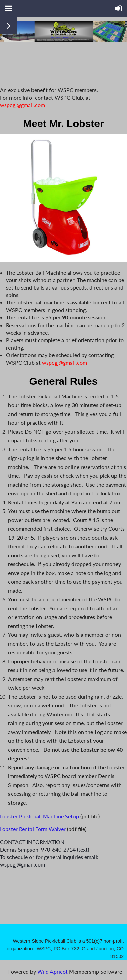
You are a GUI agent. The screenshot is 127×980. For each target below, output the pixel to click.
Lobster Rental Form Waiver (33, 829)
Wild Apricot (52, 971)
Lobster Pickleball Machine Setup (39, 816)
